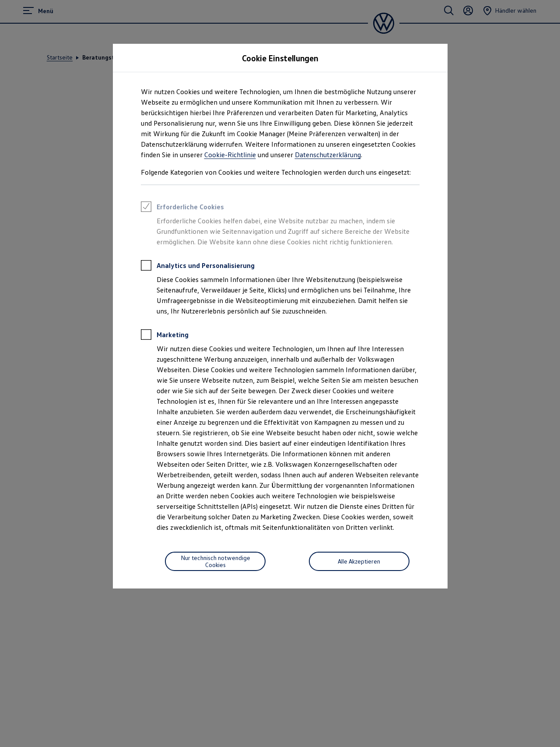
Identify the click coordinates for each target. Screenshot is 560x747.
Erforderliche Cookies (182, 208)
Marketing (165, 336)
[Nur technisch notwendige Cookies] (215, 561)
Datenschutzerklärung (328, 155)
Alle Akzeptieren (359, 561)
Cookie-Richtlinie (230, 155)
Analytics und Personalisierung (198, 267)
